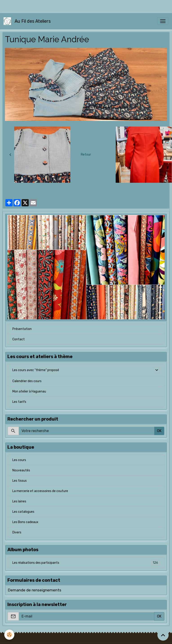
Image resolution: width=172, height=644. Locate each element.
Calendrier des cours (27, 381)
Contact (19, 339)
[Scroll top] (163, 635)
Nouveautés (21, 470)
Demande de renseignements (34, 590)
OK (159, 431)
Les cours (19, 460)
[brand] (28, 21)
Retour (86, 155)
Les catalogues (23, 512)
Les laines (19, 501)
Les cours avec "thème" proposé (36, 370)
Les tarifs (19, 402)
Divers (17, 532)
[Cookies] (10, 635)
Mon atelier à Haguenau (29, 391)
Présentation (22, 329)
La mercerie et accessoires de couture (40, 491)
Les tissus (20, 481)
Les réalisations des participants (86, 563)
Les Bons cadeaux (25, 522)
